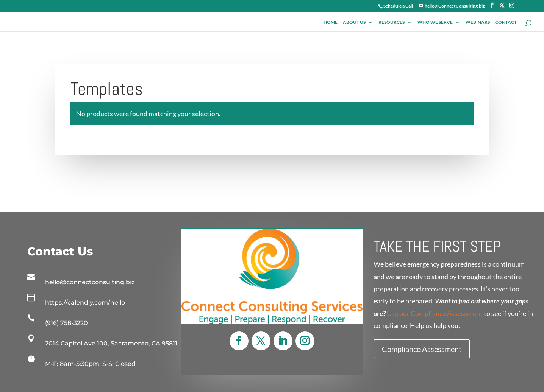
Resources (392, 21)
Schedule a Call (398, 6)
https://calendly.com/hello (85, 303)
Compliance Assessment (422, 349)
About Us (354, 21)
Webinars (478, 21)
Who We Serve (435, 21)
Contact (506, 21)
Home (331, 21)
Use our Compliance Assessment (435, 313)
